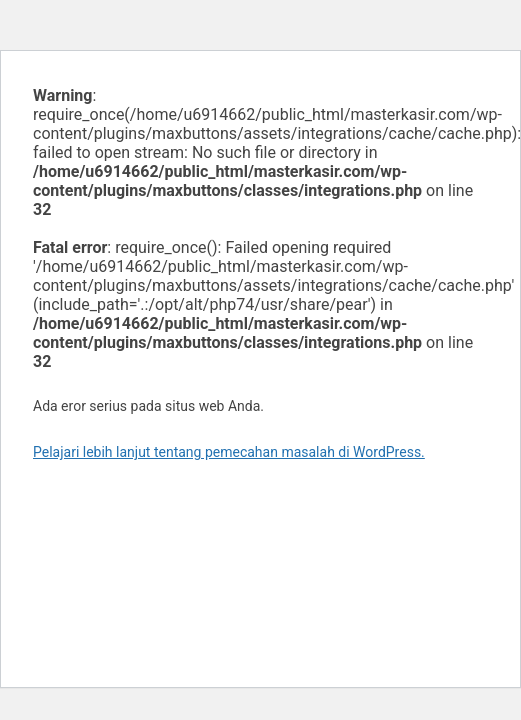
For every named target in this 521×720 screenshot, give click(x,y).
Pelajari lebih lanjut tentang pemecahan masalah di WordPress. (229, 452)
